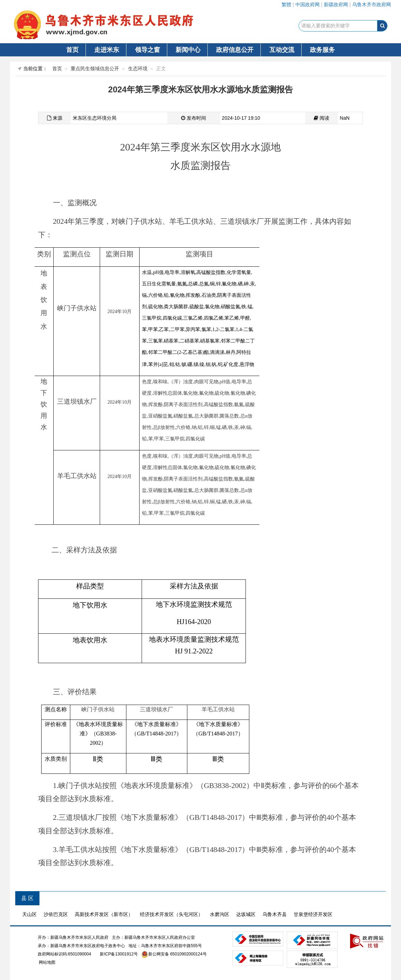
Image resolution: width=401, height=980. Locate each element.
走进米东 (107, 50)
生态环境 (138, 68)
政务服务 (322, 50)
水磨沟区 (220, 914)
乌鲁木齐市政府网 (372, 4)
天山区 (29, 914)
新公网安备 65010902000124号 (177, 954)
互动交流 (282, 50)
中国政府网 (308, 4)
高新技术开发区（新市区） (104, 914)
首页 (72, 50)
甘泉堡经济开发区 (313, 914)
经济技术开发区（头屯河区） (171, 914)
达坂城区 (246, 914)
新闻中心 (188, 50)
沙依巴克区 (56, 914)
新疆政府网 (336, 4)
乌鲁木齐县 (275, 914)
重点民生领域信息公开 (95, 68)
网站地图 (47, 962)
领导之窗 (148, 50)
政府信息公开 (235, 50)
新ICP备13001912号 (119, 954)
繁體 (286, 4)
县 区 (27, 898)
